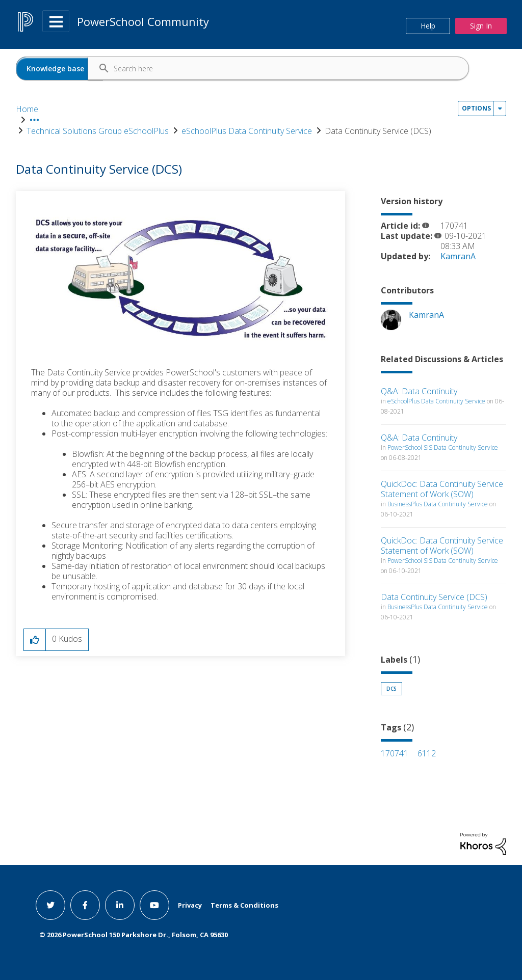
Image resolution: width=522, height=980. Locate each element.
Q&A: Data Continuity (419, 390)
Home (27, 109)
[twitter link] (50, 903)
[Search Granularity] (59, 69)
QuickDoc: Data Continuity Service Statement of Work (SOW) (442, 487)
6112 (427, 752)
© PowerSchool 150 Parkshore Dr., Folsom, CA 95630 (134, 933)
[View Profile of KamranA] (458, 255)
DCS (391, 687)
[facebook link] (85, 903)
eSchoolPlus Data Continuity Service (296, 109)
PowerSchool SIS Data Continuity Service (443, 446)
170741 (395, 752)
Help (428, 26)
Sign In (481, 26)
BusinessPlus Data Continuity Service (438, 502)
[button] (180, 278)
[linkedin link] (120, 903)
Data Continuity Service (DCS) (434, 595)
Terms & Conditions (244, 903)
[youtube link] (154, 903)
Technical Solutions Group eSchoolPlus (147, 109)
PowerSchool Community (143, 21)
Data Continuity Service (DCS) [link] (427, 109)
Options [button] (476, 135)
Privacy (190, 903)
